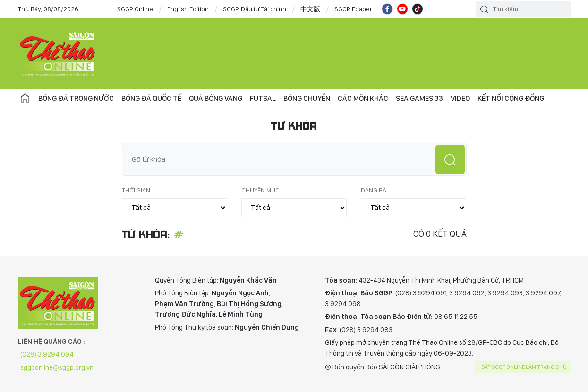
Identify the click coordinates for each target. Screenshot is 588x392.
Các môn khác (363, 98)
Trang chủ (25, 99)
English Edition (188, 9)
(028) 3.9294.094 (47, 354)
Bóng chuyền (307, 98)
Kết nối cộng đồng (511, 98)
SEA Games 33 (419, 98)
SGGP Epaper (353, 9)
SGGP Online (135, 9)
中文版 (310, 9)
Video (460, 98)
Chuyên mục (260, 190)
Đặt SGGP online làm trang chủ (524, 367)
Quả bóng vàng (216, 98)
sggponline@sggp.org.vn (57, 367)
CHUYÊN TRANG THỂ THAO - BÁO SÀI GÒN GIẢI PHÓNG (58, 54)
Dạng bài (374, 190)
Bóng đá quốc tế (151, 98)
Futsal (263, 98)
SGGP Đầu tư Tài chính (255, 9)
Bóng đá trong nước (76, 98)
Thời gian (136, 190)
